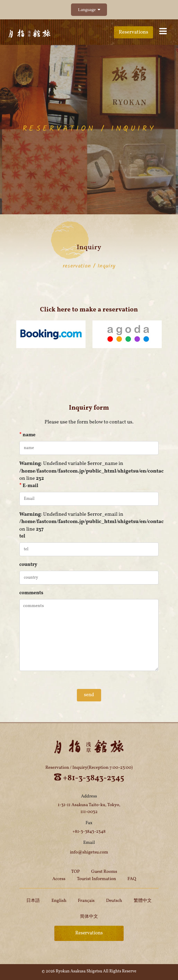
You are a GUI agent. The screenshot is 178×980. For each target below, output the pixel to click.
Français (86, 901)
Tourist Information (96, 879)
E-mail (29, 486)
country (28, 565)
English (59, 901)
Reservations (133, 32)
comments (31, 593)
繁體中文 (143, 901)
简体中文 (89, 917)
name (28, 435)
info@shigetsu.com (89, 852)
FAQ (132, 879)
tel (22, 536)
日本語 (33, 901)
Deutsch (114, 901)
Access (59, 879)
